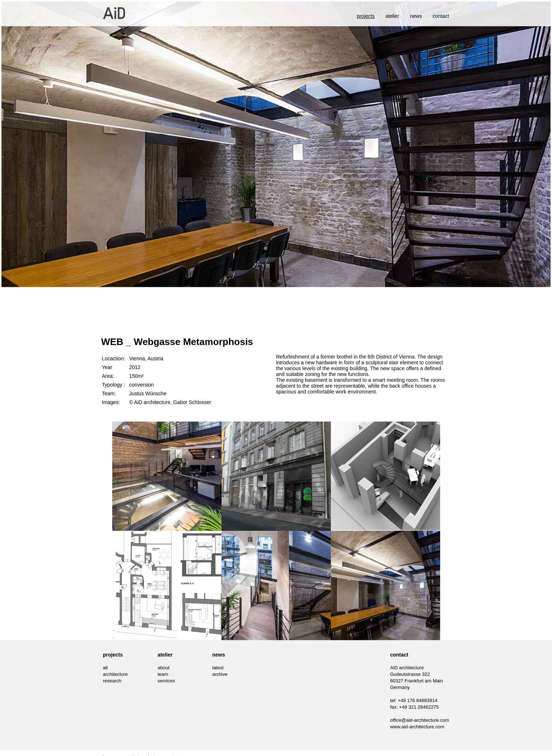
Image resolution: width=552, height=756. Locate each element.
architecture (116, 674)
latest (218, 668)
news (416, 16)
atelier (392, 16)
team (163, 674)
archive (220, 674)
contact (441, 16)
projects (113, 655)
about (164, 668)
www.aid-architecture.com (417, 727)
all (105, 668)
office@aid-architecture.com (420, 720)
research (112, 681)
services (167, 681)
